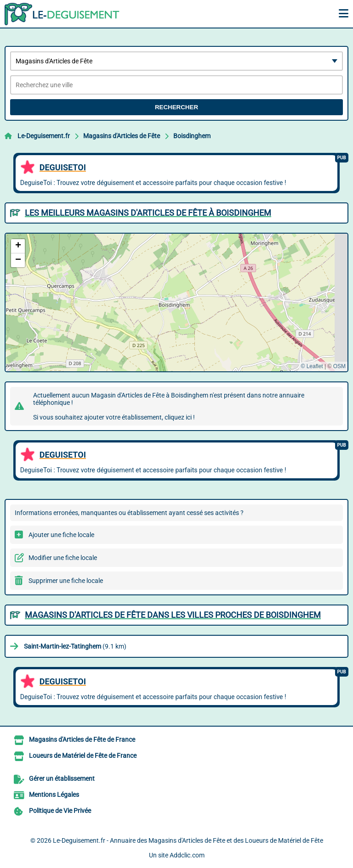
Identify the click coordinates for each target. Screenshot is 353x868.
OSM (339, 366)
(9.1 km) (75, 646)
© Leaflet (312, 366)
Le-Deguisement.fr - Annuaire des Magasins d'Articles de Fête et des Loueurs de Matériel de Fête (188, 840)
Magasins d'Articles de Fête (122, 136)
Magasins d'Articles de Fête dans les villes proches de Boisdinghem (173, 615)
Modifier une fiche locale (63, 558)
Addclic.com (187, 855)
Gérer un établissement (62, 778)
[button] (18, 246)
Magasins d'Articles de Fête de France (82, 739)
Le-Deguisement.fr (44, 136)
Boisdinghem (192, 136)
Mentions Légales (54, 795)
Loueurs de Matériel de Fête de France (83, 756)
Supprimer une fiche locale (66, 581)
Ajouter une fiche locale (61, 535)
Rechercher (176, 107)
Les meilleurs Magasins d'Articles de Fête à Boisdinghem (148, 213)
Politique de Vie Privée (60, 811)
